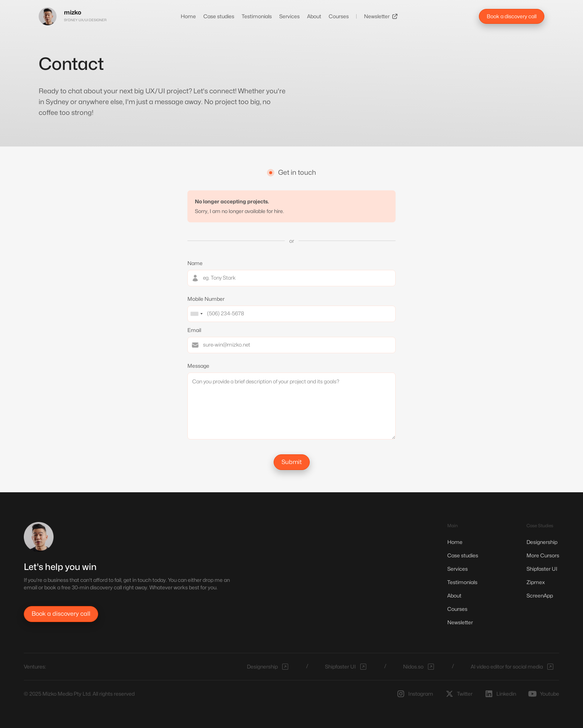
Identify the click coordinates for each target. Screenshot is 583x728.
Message (198, 366)
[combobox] (196, 314)
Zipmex (536, 582)
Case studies (219, 16)
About (314, 16)
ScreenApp (540, 595)
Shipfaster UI (542, 569)
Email (194, 330)
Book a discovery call (512, 16)
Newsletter (377, 16)
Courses (339, 16)
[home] (73, 16)
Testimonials (257, 16)
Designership (542, 542)
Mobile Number (206, 299)
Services (289, 16)
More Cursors (543, 555)
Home (188, 16)
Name (195, 263)
